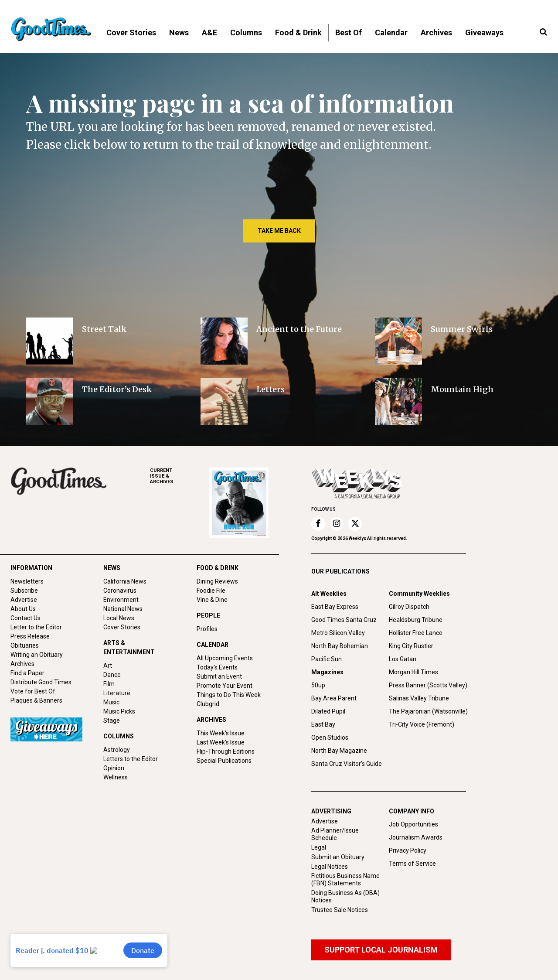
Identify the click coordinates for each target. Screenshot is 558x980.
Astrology (117, 750)
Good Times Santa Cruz (344, 620)
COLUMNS (119, 736)
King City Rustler (411, 646)
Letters (270, 389)
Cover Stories (122, 627)
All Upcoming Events (225, 658)
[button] (543, 32)
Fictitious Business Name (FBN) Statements (345, 879)
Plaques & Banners (36, 700)
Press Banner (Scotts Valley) (428, 685)
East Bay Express (335, 607)
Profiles (207, 629)
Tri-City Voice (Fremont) (422, 724)
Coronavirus (120, 591)
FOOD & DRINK (218, 568)
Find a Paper (27, 673)
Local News (119, 618)
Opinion (114, 768)
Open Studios (330, 738)
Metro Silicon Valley (338, 633)
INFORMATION (31, 568)
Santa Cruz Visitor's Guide (347, 764)
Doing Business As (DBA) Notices (345, 896)
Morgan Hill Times (413, 672)
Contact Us (26, 618)
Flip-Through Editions (226, 751)
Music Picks (119, 711)
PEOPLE (208, 615)
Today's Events (217, 667)
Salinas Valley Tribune (419, 698)
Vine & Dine (212, 600)
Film (109, 684)
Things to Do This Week (229, 695)
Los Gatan (403, 659)
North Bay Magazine (339, 751)
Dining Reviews (217, 581)
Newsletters (27, 581)
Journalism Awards (416, 837)
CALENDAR (213, 645)
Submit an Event (219, 676)
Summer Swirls (462, 329)
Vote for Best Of (33, 691)
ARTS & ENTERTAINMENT (129, 647)
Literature (117, 693)
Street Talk (104, 329)
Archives (22, 664)
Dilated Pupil (328, 711)
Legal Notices (330, 867)
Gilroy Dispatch (409, 607)
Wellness (116, 777)
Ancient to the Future (299, 329)
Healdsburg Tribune (416, 620)
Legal (319, 847)
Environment (121, 600)
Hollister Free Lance (416, 633)
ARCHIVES (180, 476)
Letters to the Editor (131, 759)
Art (108, 666)
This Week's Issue (221, 733)
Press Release (30, 636)
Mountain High (462, 389)
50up (318, 685)
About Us (23, 609)
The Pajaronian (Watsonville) (428, 711)
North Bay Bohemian (340, 646)
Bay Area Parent (334, 698)
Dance (112, 675)
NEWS (112, 568)
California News (125, 581)
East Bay (323, 724)
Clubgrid (208, 704)
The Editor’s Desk (117, 389)
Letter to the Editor (36, 627)
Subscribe (24, 591)
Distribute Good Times (41, 682)
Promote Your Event (225, 686)
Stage (112, 720)
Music (111, 702)
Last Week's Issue (221, 742)
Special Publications (224, 761)
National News (123, 609)
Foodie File (211, 591)
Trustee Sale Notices (340, 910)
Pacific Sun (327, 659)
